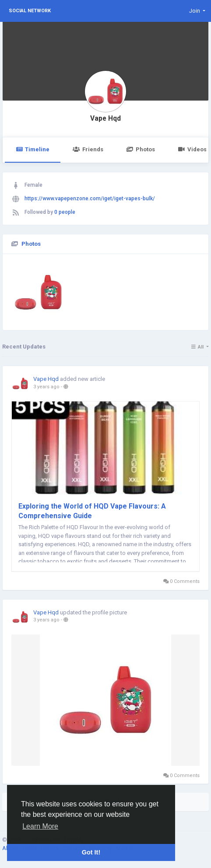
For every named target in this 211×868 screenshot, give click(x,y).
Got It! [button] (91, 852)
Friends (88, 149)
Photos (141, 149)
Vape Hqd (105, 119)
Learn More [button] (40, 826)
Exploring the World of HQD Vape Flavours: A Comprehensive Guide (92, 511)
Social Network (30, 11)
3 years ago (46, 387)
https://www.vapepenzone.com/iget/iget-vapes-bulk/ (90, 199)
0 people (65, 212)
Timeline (33, 149)
